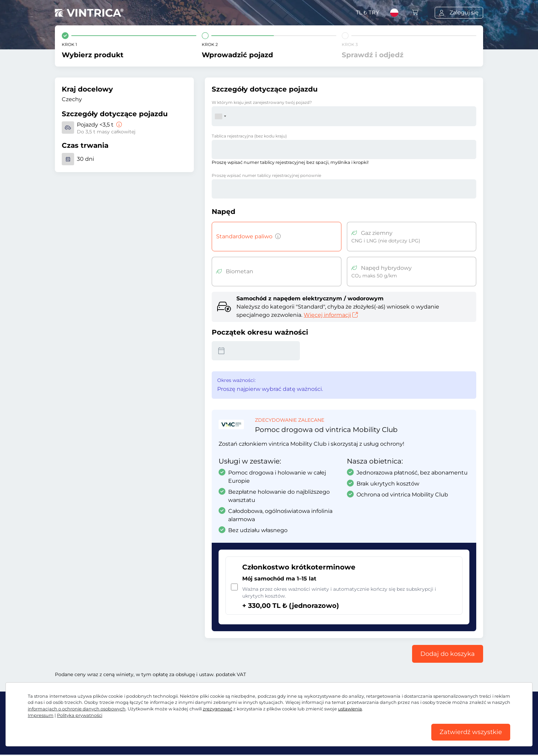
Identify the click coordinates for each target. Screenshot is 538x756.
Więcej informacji (331, 315)
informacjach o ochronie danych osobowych (77, 708)
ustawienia (350, 708)
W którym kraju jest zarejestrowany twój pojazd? (262, 102)
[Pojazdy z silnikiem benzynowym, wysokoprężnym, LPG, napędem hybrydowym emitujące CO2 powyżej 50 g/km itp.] (277, 237)
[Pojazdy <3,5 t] (118, 125)
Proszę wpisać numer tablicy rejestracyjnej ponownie (266, 175)
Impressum (41, 714)
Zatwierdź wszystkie (471, 732)
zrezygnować (218, 708)
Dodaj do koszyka (448, 654)
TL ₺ (367, 13)
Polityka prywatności (80, 714)
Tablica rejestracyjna (249, 136)
